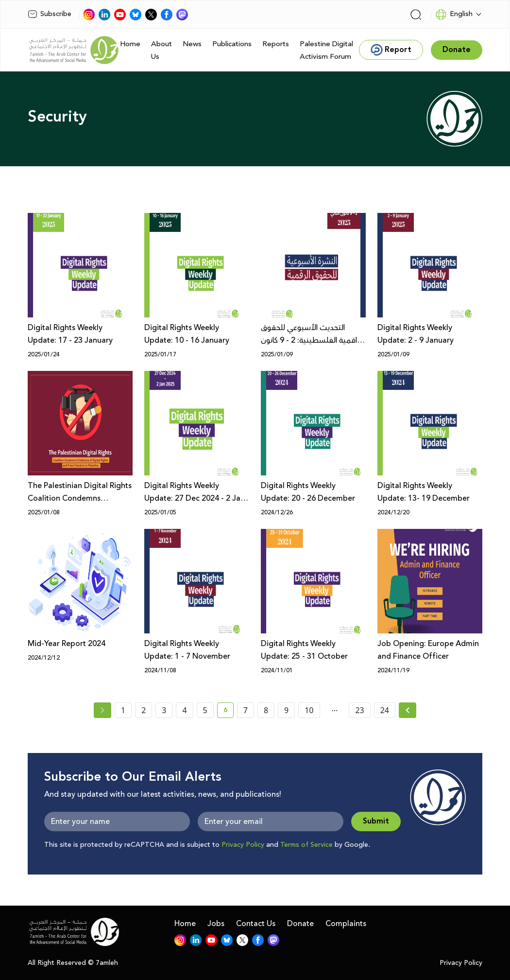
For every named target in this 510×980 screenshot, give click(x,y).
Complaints (346, 924)
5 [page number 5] (205, 710)
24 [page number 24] (385, 710)
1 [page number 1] (123, 710)
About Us (161, 50)
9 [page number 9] (286, 710)
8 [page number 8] (266, 710)
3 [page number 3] (164, 710)
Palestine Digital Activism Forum (326, 50)
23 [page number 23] (359, 710)
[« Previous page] (102, 710)
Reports (276, 44)
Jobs (216, 924)
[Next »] (408, 710)
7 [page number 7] (246, 710)
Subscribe (50, 14)
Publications (232, 44)
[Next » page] (408, 710)
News (192, 44)
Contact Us (256, 924)
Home (130, 44)
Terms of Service (306, 845)
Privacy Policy (243, 845)
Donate (300, 924)
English (454, 15)
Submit (376, 821)
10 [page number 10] (309, 710)
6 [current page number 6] (229, 712)
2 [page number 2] (144, 710)
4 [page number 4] (184, 710)
